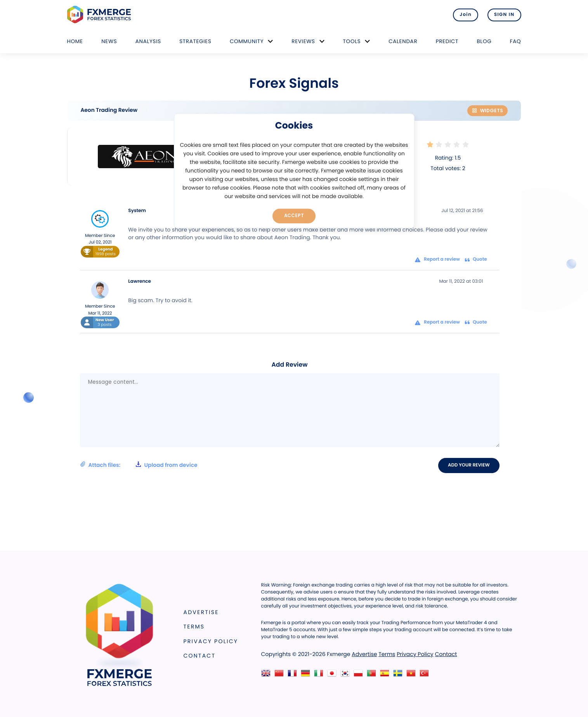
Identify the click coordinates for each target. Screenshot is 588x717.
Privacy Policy (211, 641)
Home (75, 41)
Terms (194, 627)
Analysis (148, 41)
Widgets (487, 111)
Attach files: (139, 465)
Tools (352, 41)
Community (247, 41)
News (109, 41)
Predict (447, 41)
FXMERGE (100, 15)
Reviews (303, 41)
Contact (200, 656)
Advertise (201, 612)
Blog (484, 41)
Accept (294, 216)
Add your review (469, 465)
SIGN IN (504, 15)
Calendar (403, 41)
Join (466, 15)
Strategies (195, 41)
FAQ (516, 41)
